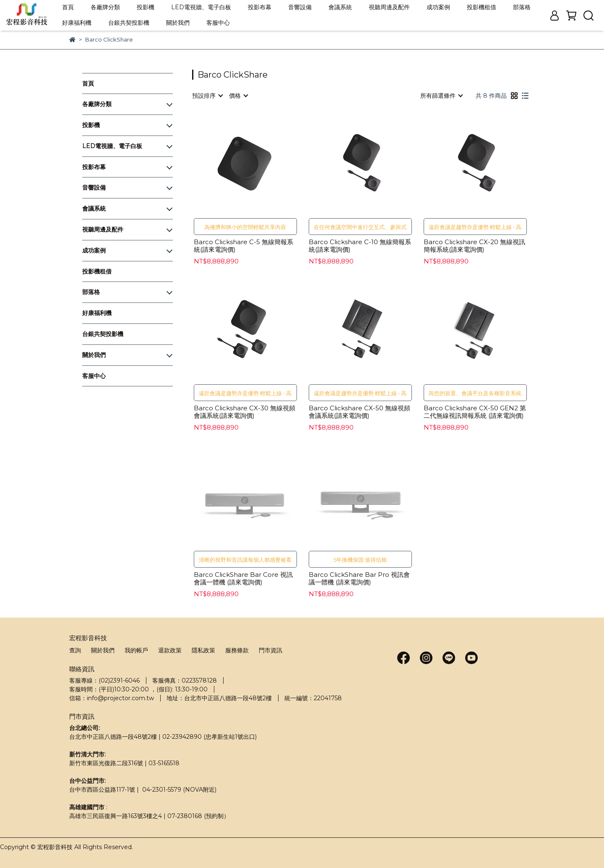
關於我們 (178, 23)
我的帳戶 (136, 650)
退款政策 (170, 650)
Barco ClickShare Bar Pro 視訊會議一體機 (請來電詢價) (359, 579)
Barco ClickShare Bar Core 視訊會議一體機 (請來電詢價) (243, 579)
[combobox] (207, 96)
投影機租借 (482, 7)
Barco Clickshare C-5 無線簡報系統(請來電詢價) (243, 246)
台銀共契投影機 (129, 23)
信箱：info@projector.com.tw (112, 698)
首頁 (68, 7)
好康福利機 (77, 23)
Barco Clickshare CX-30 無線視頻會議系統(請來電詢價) (245, 412)
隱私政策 (203, 650)
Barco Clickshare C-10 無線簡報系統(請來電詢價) (360, 246)
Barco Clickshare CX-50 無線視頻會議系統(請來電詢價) (359, 412)
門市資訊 (271, 650)
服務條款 (237, 650)
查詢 (75, 650)
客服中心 (218, 23)
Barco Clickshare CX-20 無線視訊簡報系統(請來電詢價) (474, 246)
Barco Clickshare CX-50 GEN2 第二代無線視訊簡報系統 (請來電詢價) (475, 412)
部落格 (522, 7)
